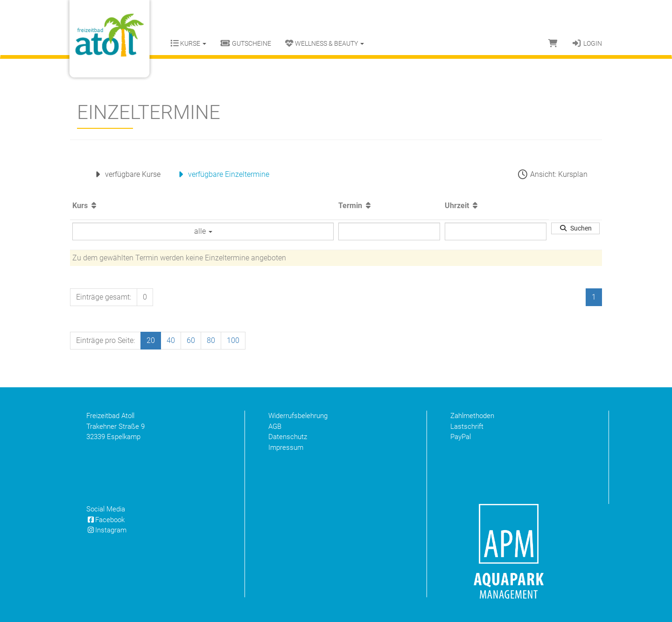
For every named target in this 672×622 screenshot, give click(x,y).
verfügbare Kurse (126, 174)
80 (211, 340)
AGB (275, 426)
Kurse (188, 43)
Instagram (106, 530)
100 (233, 340)
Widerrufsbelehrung (298, 416)
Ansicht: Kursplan (552, 174)
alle (203, 231)
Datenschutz (288, 437)
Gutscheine (246, 43)
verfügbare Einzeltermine (222, 174)
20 (151, 340)
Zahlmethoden (472, 416)
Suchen (575, 228)
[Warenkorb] (553, 43)
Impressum (286, 447)
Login (587, 43)
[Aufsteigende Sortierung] (94, 206)
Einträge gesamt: (104, 297)
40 (171, 340)
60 (191, 340)
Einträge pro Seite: (105, 340)
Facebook (105, 520)
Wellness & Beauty (325, 43)
